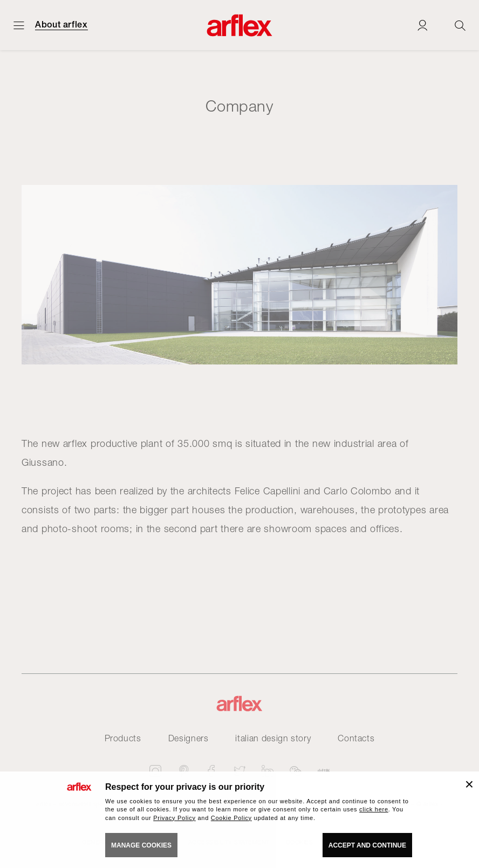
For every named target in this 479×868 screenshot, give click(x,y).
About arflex (61, 25)
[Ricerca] (460, 25)
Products (123, 738)
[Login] (422, 25)
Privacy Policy (175, 818)
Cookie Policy (231, 818)
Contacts (356, 738)
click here (374, 809)
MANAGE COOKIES (141, 845)
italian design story (273, 738)
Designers (189, 738)
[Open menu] (19, 25)
